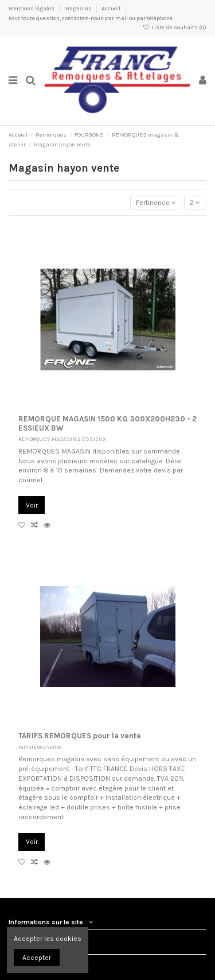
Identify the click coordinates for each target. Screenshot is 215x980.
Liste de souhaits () (175, 28)
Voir (32, 505)
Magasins (79, 9)
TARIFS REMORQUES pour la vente (80, 736)
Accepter (37, 958)
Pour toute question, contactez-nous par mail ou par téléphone (91, 18)
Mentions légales (32, 9)
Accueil (111, 9)
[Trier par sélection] (156, 203)
